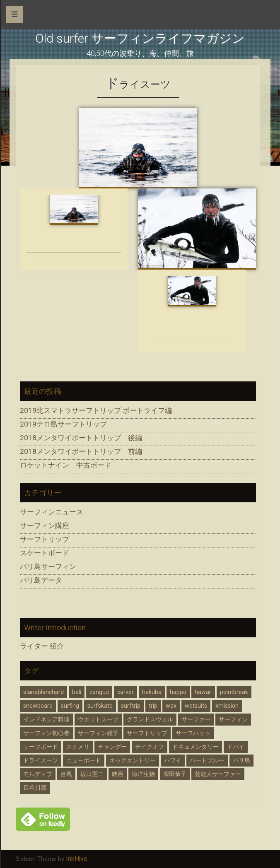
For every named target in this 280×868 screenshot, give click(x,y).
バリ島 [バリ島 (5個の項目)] (241, 760)
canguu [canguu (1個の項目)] (99, 692)
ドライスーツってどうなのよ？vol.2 (74, 260)
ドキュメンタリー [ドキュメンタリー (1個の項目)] (196, 747)
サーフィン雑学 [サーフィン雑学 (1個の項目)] (98, 733)
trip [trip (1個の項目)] (153, 706)
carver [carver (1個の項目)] (126, 692)
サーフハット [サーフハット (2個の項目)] (193, 733)
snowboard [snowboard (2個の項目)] (38, 706)
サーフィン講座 (45, 526)
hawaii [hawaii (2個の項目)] (203, 692)
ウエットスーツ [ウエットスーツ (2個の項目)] (98, 719)
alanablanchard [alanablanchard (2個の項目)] (43, 692)
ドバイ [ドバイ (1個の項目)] (236, 747)
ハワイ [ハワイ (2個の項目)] (173, 760)
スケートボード (45, 553)
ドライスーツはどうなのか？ (192, 341)
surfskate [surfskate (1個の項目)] (100, 706)
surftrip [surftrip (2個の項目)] (131, 706)
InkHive (77, 859)
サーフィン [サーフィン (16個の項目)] (233, 719)
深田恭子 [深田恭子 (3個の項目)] (175, 774)
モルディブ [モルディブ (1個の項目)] (38, 774)
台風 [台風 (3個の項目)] (66, 774)
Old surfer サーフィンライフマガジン (140, 38)
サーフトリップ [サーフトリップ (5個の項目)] (147, 733)
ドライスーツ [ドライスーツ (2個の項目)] (41, 760)
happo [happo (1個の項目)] (178, 692)
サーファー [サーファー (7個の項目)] (196, 719)
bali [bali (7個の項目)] (77, 692)
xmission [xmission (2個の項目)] (227, 706)
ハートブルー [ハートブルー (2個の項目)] (207, 760)
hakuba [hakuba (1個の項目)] (152, 692)
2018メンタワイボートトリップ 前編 (81, 451)
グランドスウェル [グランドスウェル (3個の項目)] (150, 719)
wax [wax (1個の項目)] (171, 706)
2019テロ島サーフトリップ (63, 424)
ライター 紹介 (42, 646)
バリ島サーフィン (48, 567)
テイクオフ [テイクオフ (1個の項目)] (150, 747)
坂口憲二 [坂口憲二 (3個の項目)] (92, 774)
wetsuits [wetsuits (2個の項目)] (196, 706)
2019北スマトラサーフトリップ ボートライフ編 (96, 410)
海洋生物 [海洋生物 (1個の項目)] (143, 774)
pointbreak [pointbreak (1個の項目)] (234, 692)
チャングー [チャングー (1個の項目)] (112, 747)
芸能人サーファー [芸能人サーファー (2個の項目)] (218, 774)
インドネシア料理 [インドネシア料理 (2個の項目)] (46, 719)
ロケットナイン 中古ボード (66, 465)
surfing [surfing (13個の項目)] (70, 706)
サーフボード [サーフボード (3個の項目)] (41, 747)
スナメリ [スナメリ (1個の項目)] (78, 747)
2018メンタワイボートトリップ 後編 (81, 438)
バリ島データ (41, 580)
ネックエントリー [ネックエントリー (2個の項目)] (133, 760)
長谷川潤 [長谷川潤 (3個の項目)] (35, 788)
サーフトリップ (45, 539)
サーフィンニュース (52, 512)
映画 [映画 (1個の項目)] (118, 774)
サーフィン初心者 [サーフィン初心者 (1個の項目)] (46, 733)
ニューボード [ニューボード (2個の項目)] (84, 760)
